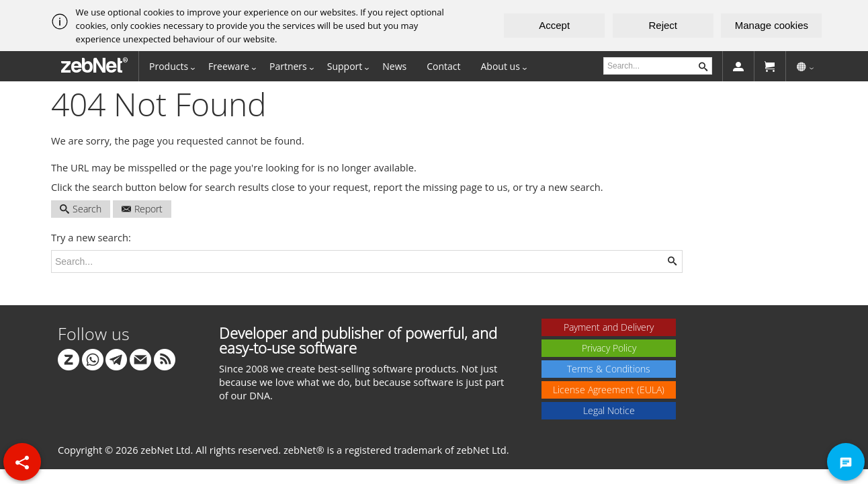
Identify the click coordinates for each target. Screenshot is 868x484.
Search (81, 209)
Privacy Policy (609, 348)
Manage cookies (772, 25)
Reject (663, 25)
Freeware (229, 66)
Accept (554, 25)
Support (345, 66)
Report (142, 209)
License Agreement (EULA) (609, 390)
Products (169, 66)
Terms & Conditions (609, 369)
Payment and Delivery (609, 327)
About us (501, 66)
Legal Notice (609, 410)
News (394, 66)
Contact (443, 66)
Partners (288, 66)
